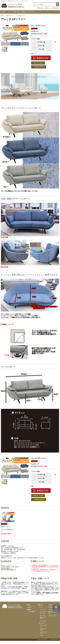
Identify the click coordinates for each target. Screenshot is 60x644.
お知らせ (51, 605)
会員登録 (56, 8)
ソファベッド (43, 621)
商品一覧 (16, 12)
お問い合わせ (31, 12)
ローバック (43, 613)
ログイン (49, 8)
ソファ (41, 607)
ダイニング (42, 623)
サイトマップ (52, 615)
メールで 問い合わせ (56, 608)
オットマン (43, 615)
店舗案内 (23, 12)
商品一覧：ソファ (10, 15)
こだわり (9, 12)
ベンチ (41, 635)
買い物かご (41, 8)
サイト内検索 (52, 609)
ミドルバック (43, 611)
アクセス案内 (31, 611)
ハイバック (43, 609)
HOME (3, 12)
